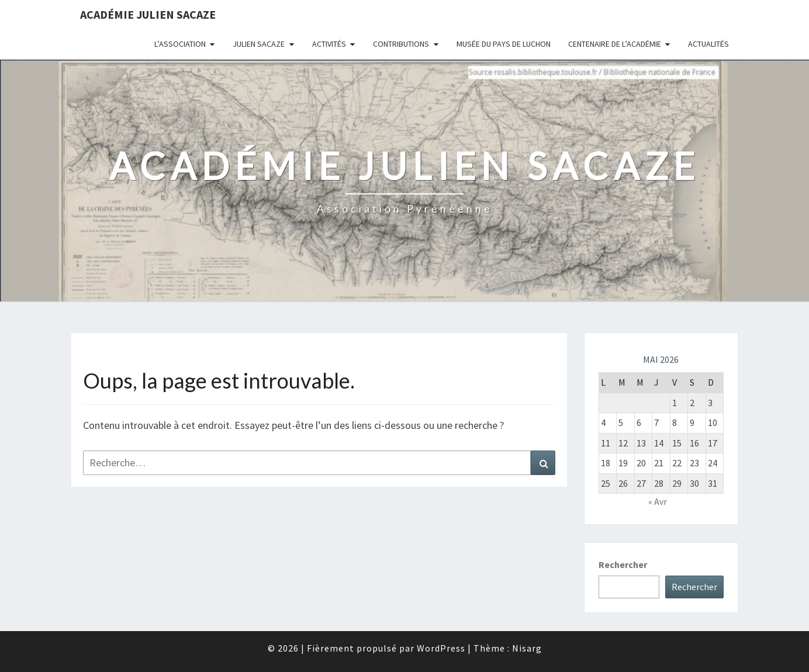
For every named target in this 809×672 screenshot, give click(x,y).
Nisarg (527, 648)
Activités (329, 44)
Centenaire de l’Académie (615, 44)
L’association (180, 44)
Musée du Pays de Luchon (504, 44)
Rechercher (623, 564)
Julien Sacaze (259, 44)
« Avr (658, 501)
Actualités (708, 44)
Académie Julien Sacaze (148, 14)
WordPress (441, 648)
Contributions (401, 44)
